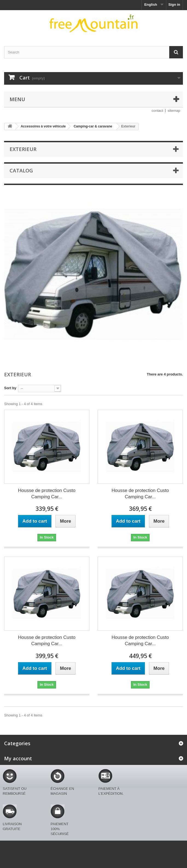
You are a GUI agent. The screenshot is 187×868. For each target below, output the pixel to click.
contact (157, 111)
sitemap (174, 111)
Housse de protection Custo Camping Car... (47, 494)
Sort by (10, 388)
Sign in (174, 5)
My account (18, 758)
